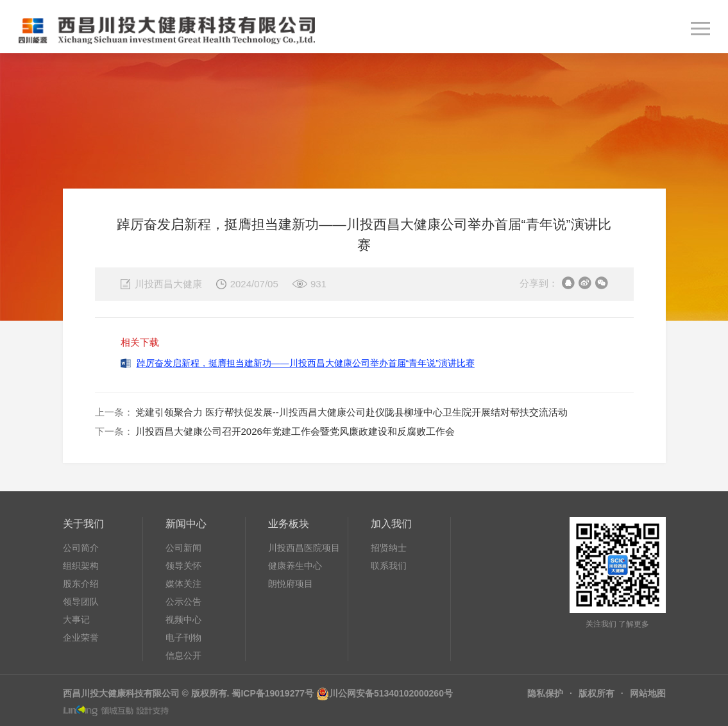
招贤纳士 (389, 548)
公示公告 (183, 602)
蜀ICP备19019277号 (273, 693)
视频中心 (183, 620)
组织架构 (81, 566)
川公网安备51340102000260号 (391, 693)
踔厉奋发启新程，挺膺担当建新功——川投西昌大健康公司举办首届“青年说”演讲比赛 (306, 363)
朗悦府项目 (291, 584)
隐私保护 (545, 693)
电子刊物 (183, 637)
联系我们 (389, 566)
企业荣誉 (81, 637)
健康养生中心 (295, 566)
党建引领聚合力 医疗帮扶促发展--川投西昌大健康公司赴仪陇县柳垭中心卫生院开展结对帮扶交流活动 (351, 412)
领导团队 (81, 602)
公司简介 (81, 548)
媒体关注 (183, 584)
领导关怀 (183, 566)
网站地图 (648, 693)
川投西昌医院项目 (304, 548)
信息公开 (183, 655)
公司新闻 (183, 548)
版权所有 (597, 693)
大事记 (76, 620)
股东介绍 (81, 584)
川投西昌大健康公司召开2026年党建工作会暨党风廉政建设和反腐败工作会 (295, 431)
